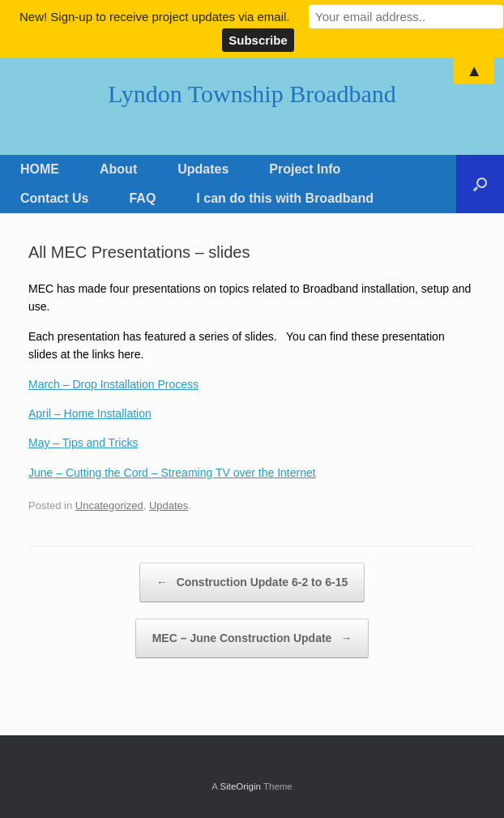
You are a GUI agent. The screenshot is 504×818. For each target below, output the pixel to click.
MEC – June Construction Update (252, 638)
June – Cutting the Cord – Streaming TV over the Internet (172, 473)
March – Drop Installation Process (113, 384)
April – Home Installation (90, 413)
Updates (203, 169)
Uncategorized (109, 505)
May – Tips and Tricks (83, 443)
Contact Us (54, 198)
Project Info (305, 169)
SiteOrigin (240, 786)
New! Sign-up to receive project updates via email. (155, 17)
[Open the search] (480, 184)
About (118, 169)
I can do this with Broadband (285, 198)
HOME (40, 169)
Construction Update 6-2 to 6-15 (252, 582)
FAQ (142, 198)
